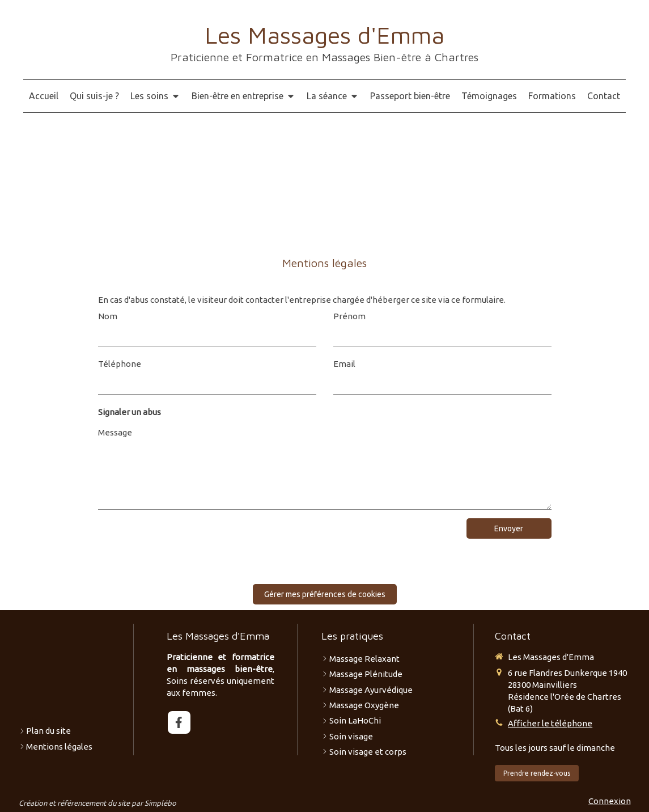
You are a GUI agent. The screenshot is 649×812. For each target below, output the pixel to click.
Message (115, 432)
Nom (108, 316)
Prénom (349, 316)
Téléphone (120, 364)
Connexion (610, 801)
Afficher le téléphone (550, 723)
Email (344, 364)
